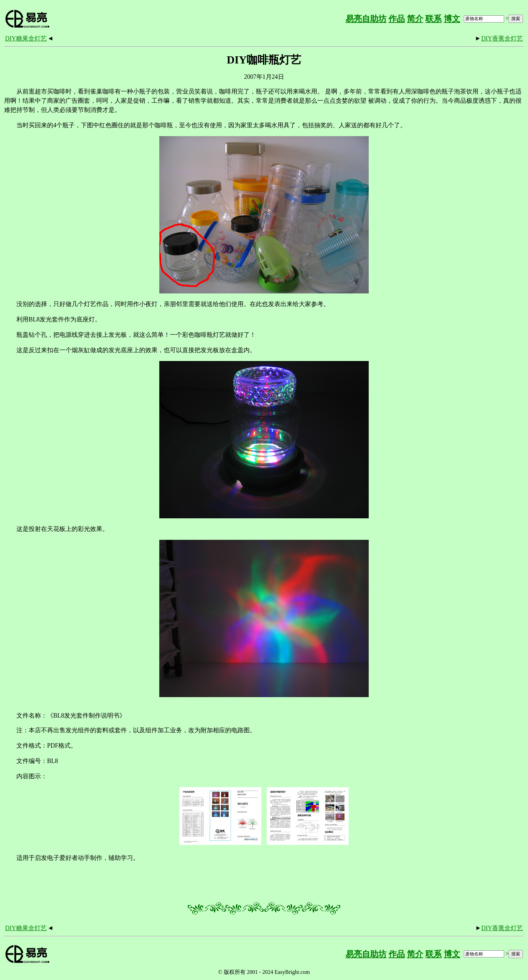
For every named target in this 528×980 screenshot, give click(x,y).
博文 (452, 19)
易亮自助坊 (366, 19)
